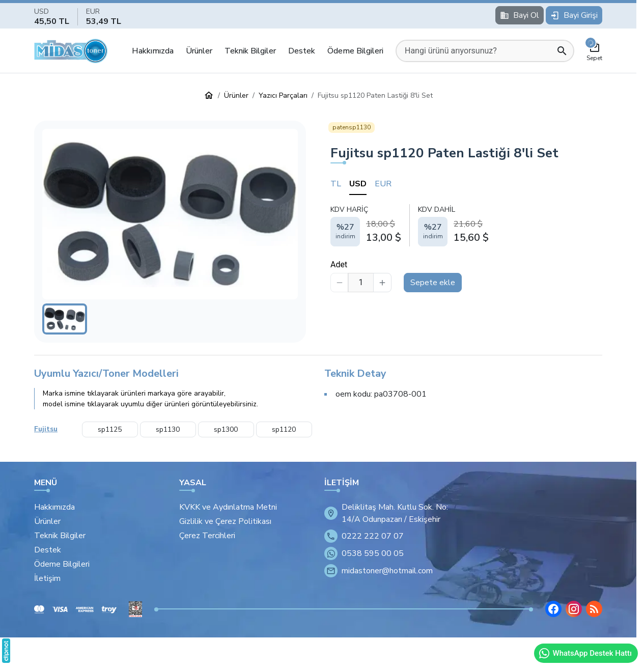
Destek (302, 51)
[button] (170, 214)
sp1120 (284, 429)
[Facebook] (553, 609)
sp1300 (226, 429)
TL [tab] (336, 184)
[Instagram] (574, 609)
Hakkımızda (153, 51)
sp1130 (168, 429)
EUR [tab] (383, 184)
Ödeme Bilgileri (355, 51)
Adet (339, 264)
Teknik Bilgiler (250, 51)
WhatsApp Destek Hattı (585, 653)
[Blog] (594, 609)
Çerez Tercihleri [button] (207, 536)
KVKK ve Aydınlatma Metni (228, 507)
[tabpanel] (466, 225)
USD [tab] (358, 184)
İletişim (47, 578)
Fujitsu (46, 429)
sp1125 (110, 429)
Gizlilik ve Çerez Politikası (225, 521)
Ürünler (199, 51)
